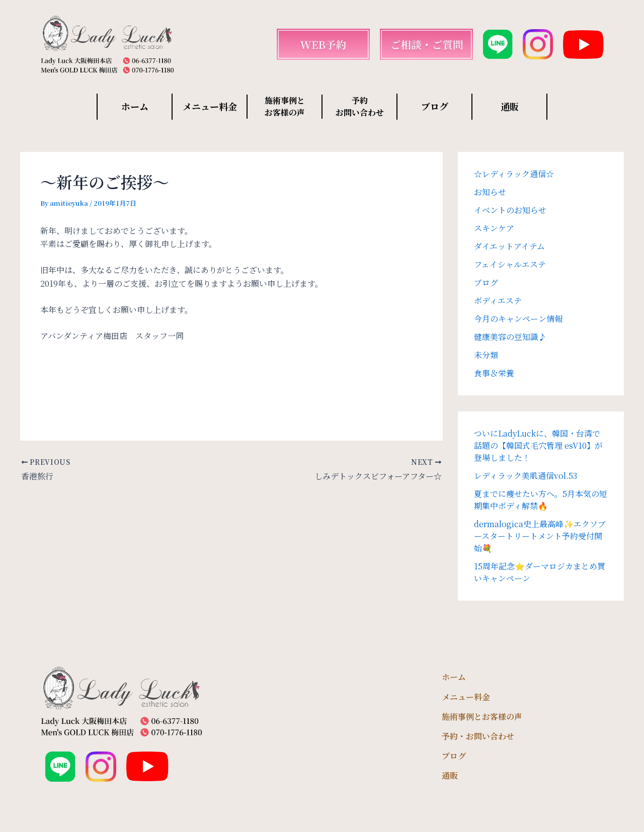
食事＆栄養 (494, 373)
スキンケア (494, 228)
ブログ (435, 106)
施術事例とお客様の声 (482, 717)
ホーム (135, 106)
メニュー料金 (210, 106)
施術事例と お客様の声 (285, 106)
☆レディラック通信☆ (514, 174)
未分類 (486, 355)
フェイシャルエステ (510, 264)
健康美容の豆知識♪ (510, 337)
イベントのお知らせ (510, 210)
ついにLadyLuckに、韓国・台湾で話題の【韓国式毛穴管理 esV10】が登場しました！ (538, 445)
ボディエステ (498, 301)
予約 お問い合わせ (360, 106)
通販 (510, 106)
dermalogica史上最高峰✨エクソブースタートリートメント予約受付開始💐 (540, 536)
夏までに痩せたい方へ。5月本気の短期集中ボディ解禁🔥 (541, 500)
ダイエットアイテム (509, 246)
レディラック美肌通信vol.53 (526, 476)
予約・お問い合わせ (478, 736)
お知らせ (490, 192)
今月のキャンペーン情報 (518, 319)
